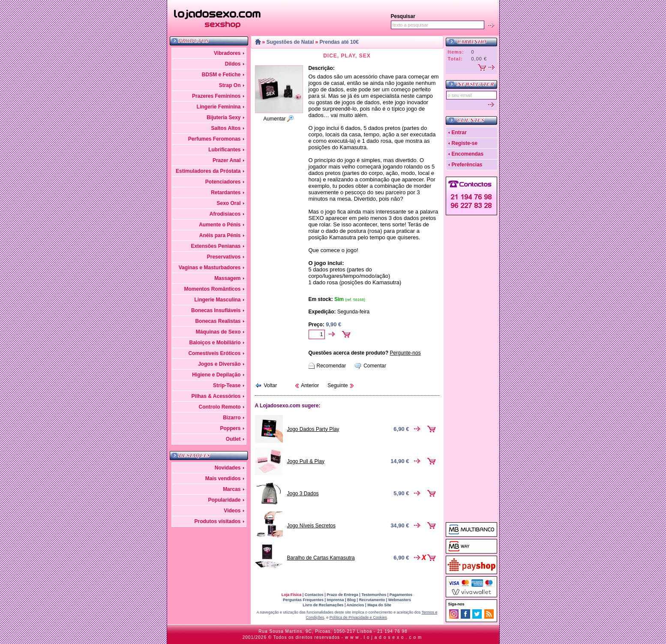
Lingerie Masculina (217, 300)
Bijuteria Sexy (223, 117)
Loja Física (292, 595)
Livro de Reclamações (323, 605)
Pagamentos (401, 595)
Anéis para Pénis (220, 235)
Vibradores (227, 53)
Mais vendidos (223, 478)
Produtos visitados (217, 521)
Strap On (230, 85)
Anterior (310, 385)
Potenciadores (223, 182)
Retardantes (226, 193)
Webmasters (400, 600)
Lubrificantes (224, 150)
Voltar (271, 385)
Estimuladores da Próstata (208, 171)
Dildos (233, 64)
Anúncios (355, 605)
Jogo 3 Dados (303, 494)
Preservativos (224, 257)
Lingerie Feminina (219, 107)
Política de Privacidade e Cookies (358, 617)
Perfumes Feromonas (214, 139)
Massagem (227, 278)
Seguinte (337, 385)
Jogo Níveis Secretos (311, 526)
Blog (351, 600)
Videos (232, 511)
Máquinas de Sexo (218, 332)
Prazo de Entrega (342, 595)
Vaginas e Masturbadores (210, 268)
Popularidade (224, 500)
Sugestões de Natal (290, 42)
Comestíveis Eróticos (214, 353)
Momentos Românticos (212, 289)
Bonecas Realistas (218, 321)
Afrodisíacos (225, 214)
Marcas (232, 489)
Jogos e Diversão (219, 364)
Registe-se (465, 143)
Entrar (459, 132)
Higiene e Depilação (216, 375)
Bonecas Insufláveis (216, 310)
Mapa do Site (379, 605)
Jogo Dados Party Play (313, 429)
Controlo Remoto (220, 407)
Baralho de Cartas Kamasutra (321, 558)
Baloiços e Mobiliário (215, 343)
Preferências (467, 165)
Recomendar (331, 366)
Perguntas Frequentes (303, 600)
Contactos (314, 595)
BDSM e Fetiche (221, 75)
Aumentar (274, 119)
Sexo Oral (228, 203)
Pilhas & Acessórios (216, 396)
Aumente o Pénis (220, 225)
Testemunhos (374, 595)
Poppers (230, 428)
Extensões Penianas (216, 246)
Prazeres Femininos (216, 96)
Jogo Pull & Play (306, 461)
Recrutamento (372, 600)
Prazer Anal (227, 160)
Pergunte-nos (405, 353)
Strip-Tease (227, 385)
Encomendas (468, 154)
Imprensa (336, 600)
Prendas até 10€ (339, 42)
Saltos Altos (226, 128)
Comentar (375, 366)
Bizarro (232, 418)
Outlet (233, 439)
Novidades (228, 468)
